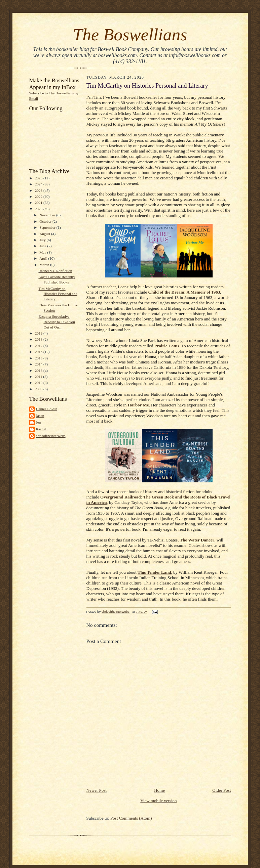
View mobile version (158, 801)
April (44, 258)
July (43, 240)
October (46, 221)
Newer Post (97, 790)
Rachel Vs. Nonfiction (55, 271)
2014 (39, 364)
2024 (39, 184)
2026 (39, 178)
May (43, 252)
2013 (39, 371)
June (43, 246)
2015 (39, 358)
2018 (39, 339)
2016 (39, 352)
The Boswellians (130, 34)
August (45, 234)
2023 (39, 190)
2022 (39, 197)
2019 (39, 333)
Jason (40, 416)
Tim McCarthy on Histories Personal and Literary (58, 294)
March (45, 265)
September (48, 227)
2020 (39, 209)
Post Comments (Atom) (131, 818)
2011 (39, 377)
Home (159, 790)
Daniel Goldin (47, 409)
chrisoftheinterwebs (51, 436)
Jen (39, 422)
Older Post (221, 790)
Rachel (41, 429)
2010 (39, 383)
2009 (39, 389)
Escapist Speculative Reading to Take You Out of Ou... (57, 322)
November (48, 215)
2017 (39, 346)
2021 (39, 203)
